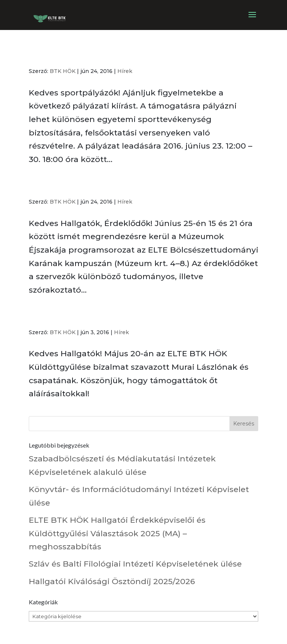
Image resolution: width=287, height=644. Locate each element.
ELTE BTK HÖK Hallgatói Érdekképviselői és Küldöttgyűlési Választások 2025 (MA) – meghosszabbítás (117, 533)
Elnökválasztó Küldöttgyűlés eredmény (112, 317)
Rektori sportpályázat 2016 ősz (95, 56)
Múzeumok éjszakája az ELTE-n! (97, 187)
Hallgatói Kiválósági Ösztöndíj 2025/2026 (112, 581)
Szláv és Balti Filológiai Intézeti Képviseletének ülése (135, 564)
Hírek (125, 71)
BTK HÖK (63, 71)
